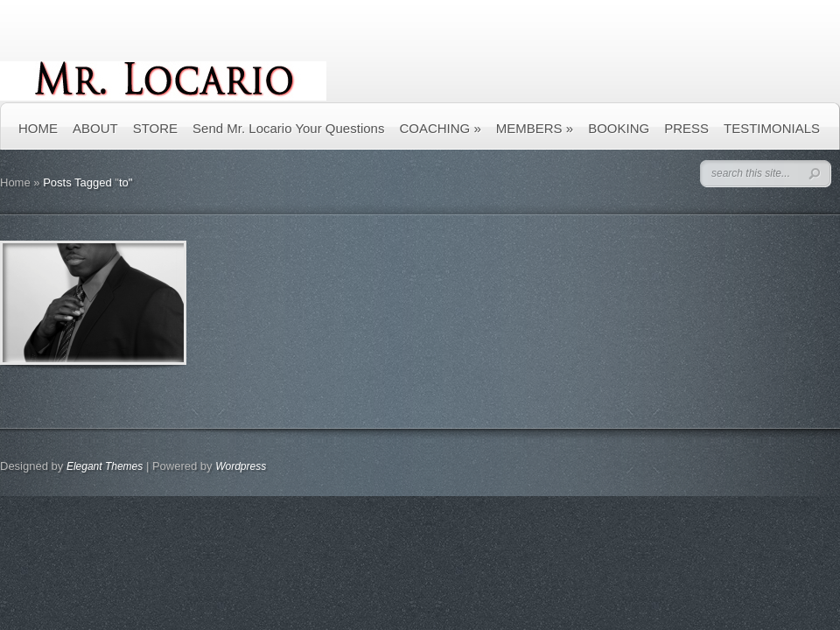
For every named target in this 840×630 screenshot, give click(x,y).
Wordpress (241, 466)
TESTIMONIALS (772, 128)
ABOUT (95, 128)
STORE (155, 128)
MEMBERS (535, 128)
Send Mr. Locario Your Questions (288, 128)
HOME (38, 128)
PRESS (686, 128)
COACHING (440, 128)
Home (15, 182)
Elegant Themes (105, 466)
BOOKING (619, 128)
